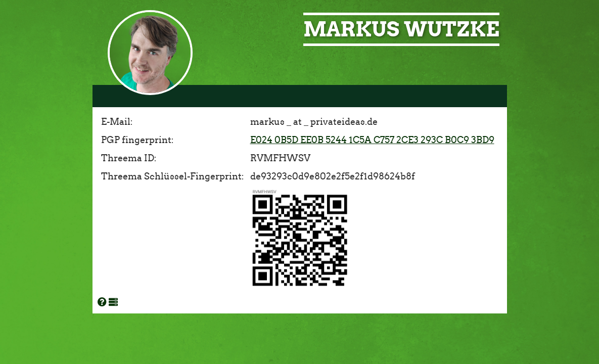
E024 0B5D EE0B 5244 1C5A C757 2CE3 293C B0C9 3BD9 (372, 140)
